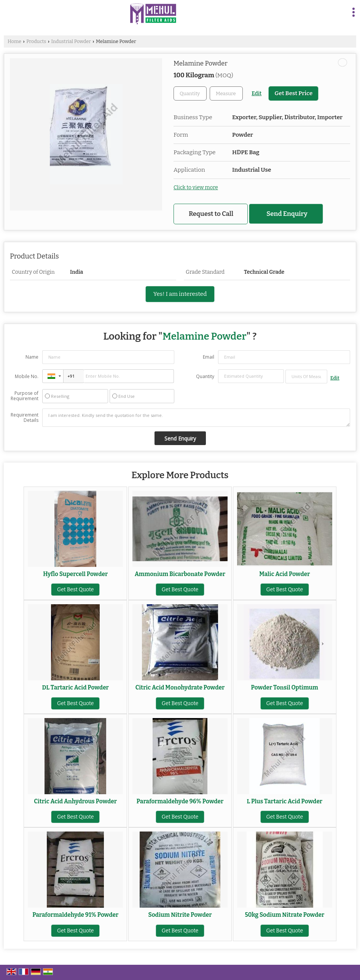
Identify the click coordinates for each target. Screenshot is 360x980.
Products (36, 41)
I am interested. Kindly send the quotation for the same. (196, 418)
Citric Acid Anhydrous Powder (75, 801)
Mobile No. (27, 376)
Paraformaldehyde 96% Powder (180, 801)
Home (14, 41)
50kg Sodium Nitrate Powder (284, 915)
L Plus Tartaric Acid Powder (285, 801)
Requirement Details (25, 418)
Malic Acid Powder (284, 574)
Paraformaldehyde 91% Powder (75, 915)
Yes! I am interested (180, 294)
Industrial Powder (71, 41)
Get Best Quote (76, 590)
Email (209, 357)
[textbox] (226, 93)
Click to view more (196, 188)
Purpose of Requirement (25, 396)
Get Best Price (293, 93)
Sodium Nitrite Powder (180, 915)
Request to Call (211, 214)
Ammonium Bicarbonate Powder (180, 574)
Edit (256, 93)
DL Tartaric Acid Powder (76, 688)
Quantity (205, 376)
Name (32, 357)
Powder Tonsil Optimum (285, 688)
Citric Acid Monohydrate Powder (180, 688)
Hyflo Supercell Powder (75, 574)
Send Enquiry (287, 214)
